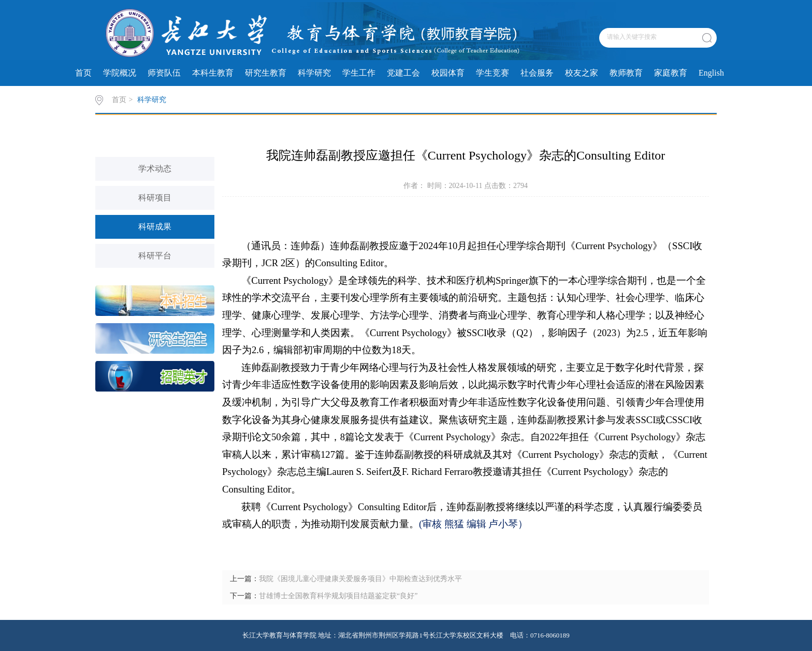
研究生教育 (266, 73)
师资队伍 (164, 73)
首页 (83, 73)
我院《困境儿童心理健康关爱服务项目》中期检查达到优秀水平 (360, 579)
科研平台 (155, 256)
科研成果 (155, 227)
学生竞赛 (492, 73)
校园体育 (448, 73)
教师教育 (626, 73)
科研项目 (155, 198)
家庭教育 (671, 73)
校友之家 (582, 73)
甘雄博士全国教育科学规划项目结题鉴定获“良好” (338, 596)
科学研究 (314, 73)
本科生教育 (213, 73)
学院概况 (120, 73)
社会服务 (537, 73)
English (711, 73)
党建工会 (403, 73)
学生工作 (359, 73)
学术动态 (155, 169)
